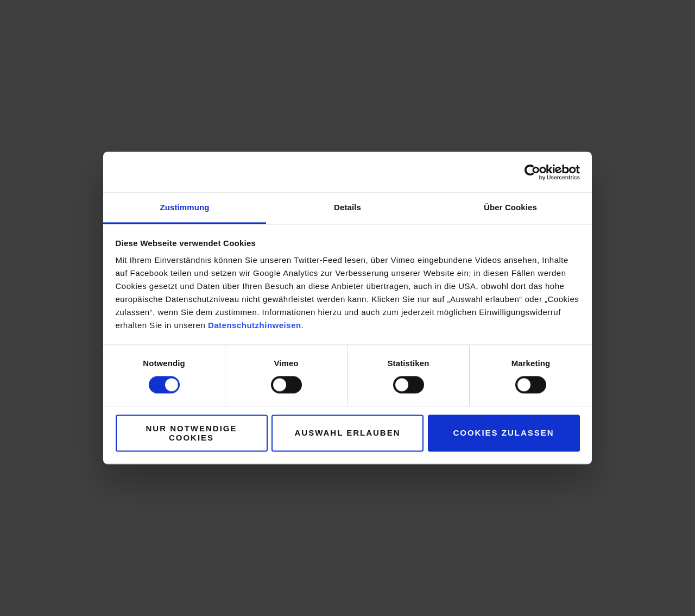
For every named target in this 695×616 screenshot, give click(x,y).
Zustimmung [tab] (185, 207)
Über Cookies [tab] (510, 207)
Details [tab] (347, 207)
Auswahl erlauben (347, 433)
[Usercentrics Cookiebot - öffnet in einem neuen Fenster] (532, 172)
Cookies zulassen (503, 433)
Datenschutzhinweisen (255, 325)
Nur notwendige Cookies (192, 433)
